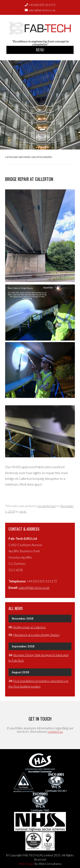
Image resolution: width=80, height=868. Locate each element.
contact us (55, 731)
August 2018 (20, 672)
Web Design (26, 864)
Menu (40, 50)
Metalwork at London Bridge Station (36, 635)
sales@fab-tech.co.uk (42, 10)
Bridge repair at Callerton (29, 179)
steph (23, 511)
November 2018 (23, 619)
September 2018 (23, 646)
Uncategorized (47, 506)
